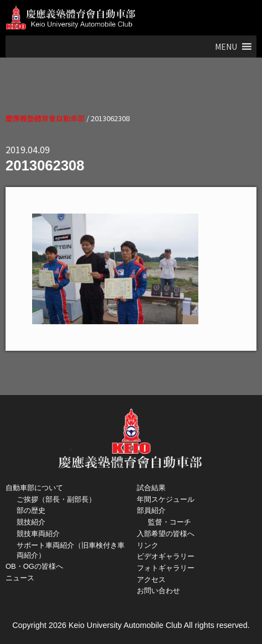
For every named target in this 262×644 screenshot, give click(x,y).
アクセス (151, 580)
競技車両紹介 (38, 534)
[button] (226, 46)
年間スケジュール (166, 499)
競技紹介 (31, 522)
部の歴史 (31, 510)
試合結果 (151, 488)
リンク (148, 545)
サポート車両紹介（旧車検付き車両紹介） (71, 550)
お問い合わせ (158, 591)
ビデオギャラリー (166, 556)
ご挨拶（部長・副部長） (56, 499)
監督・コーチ (169, 522)
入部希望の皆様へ (166, 534)
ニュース (20, 578)
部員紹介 (151, 510)
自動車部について (34, 488)
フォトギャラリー (166, 568)
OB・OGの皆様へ (34, 566)
